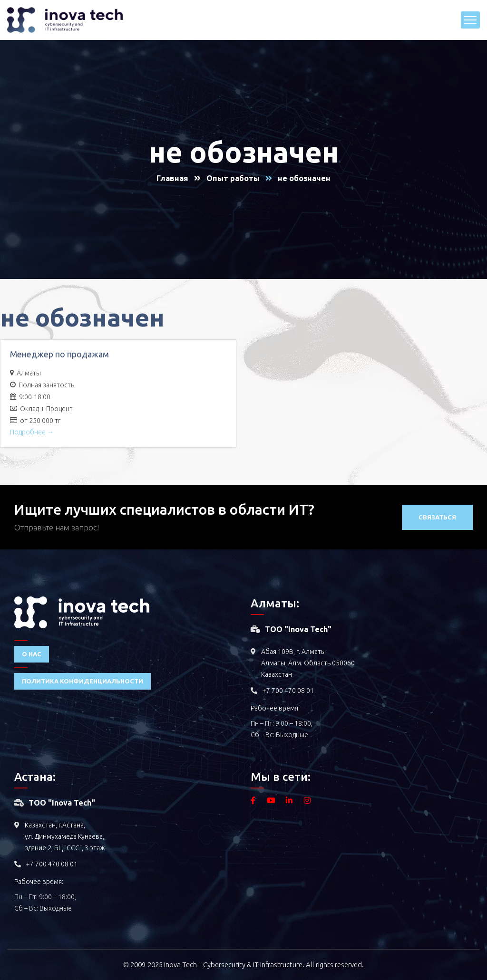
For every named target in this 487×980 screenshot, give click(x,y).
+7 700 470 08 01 (288, 691)
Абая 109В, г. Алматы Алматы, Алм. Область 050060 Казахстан (308, 663)
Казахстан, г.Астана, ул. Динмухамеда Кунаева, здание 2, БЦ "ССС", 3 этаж (65, 836)
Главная (172, 178)
